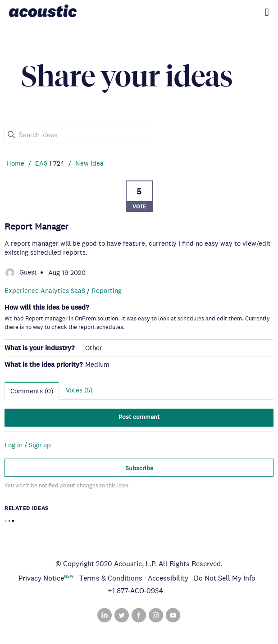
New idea (89, 163)
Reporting (107, 290)
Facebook (139, 615)
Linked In (105, 615)
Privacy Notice (41, 578)
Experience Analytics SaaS (45, 290)
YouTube (173, 615)
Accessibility (168, 578)
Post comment (139, 417)
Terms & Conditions (111, 578)
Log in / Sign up (28, 445)
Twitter (122, 615)
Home (15, 163)
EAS (41, 163)
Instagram (156, 615)
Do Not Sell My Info (225, 578)
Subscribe (139, 468)
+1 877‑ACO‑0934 (136, 591)
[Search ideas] (79, 135)
